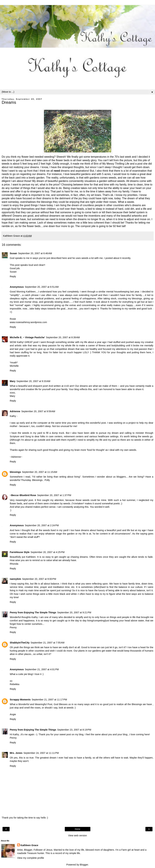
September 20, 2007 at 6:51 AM (42, 287)
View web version (78, 835)
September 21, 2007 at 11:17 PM (49, 700)
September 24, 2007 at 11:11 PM (41, 753)
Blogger (84, 865)
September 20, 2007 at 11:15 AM (39, 472)
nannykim (15, 579)
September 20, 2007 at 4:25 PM (48, 552)
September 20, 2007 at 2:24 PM (42, 525)
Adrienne (15, 411)
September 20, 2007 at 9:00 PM (39, 579)
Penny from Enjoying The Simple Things (33, 612)
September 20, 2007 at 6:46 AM (35, 253)
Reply (13, 276)
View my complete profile (31, 858)
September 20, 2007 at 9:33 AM (33, 381)
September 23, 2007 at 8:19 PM (74, 730)
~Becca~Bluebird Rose (23, 495)
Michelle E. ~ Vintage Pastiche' (27, 337)
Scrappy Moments (20, 700)
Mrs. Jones (16, 753)
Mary (13, 381)
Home (77, 829)
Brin (96, 164)
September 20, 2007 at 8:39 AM (63, 337)
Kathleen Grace (29, 845)
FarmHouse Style (20, 552)
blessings (15, 472)
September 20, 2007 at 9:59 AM (38, 411)
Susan (13, 253)
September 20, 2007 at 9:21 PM (74, 612)
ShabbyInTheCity (20, 643)
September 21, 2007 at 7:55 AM (48, 643)
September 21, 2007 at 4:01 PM (42, 669)
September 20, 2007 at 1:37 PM (54, 495)
